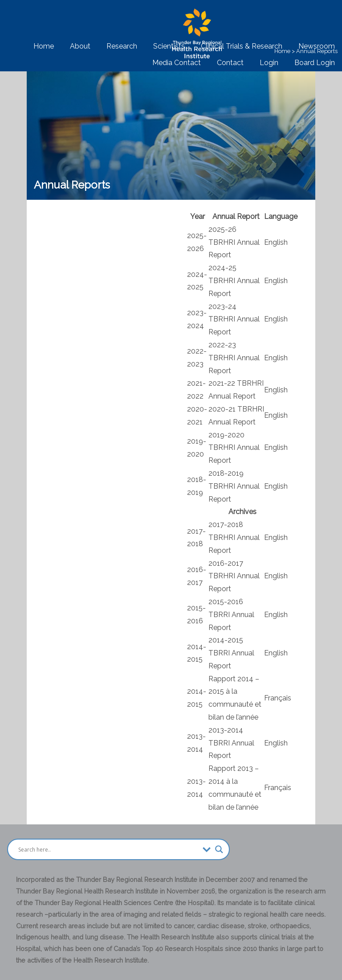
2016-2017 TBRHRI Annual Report (234, 576)
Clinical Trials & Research (242, 46)
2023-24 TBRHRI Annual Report (234, 319)
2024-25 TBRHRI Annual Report (234, 281)
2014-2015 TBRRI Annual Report (231, 653)
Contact (230, 63)
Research (122, 46)
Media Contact (177, 63)
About (80, 46)
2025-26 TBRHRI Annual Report (234, 242)
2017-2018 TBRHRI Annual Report (234, 537)
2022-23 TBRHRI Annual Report (234, 358)
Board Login (315, 63)
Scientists (169, 46)
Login (269, 63)
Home (44, 46)
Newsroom (317, 46)
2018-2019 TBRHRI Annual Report (234, 486)
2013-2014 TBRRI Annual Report (231, 743)
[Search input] (108, 849)
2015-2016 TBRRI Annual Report (231, 615)
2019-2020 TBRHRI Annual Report (234, 448)
